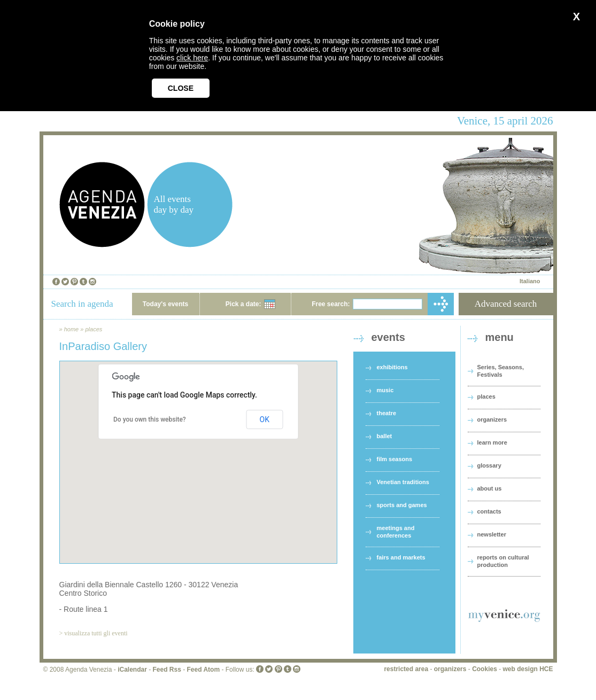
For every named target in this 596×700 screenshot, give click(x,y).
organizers (492, 419)
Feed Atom (204, 670)
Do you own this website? (150, 419)
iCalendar (132, 670)
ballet (385, 436)
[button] (198, 452)
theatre (387, 413)
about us (490, 488)
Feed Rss (167, 670)
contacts (489, 511)
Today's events (165, 304)
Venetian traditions (403, 482)
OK (265, 419)
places (94, 329)
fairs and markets (401, 557)
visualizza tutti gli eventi (96, 633)
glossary (489, 465)
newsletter (492, 534)
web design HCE (528, 669)
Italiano (530, 281)
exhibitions (392, 367)
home (72, 329)
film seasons (395, 459)
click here (192, 58)
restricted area (406, 669)
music (385, 390)
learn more (492, 442)
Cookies (485, 669)
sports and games (402, 505)
